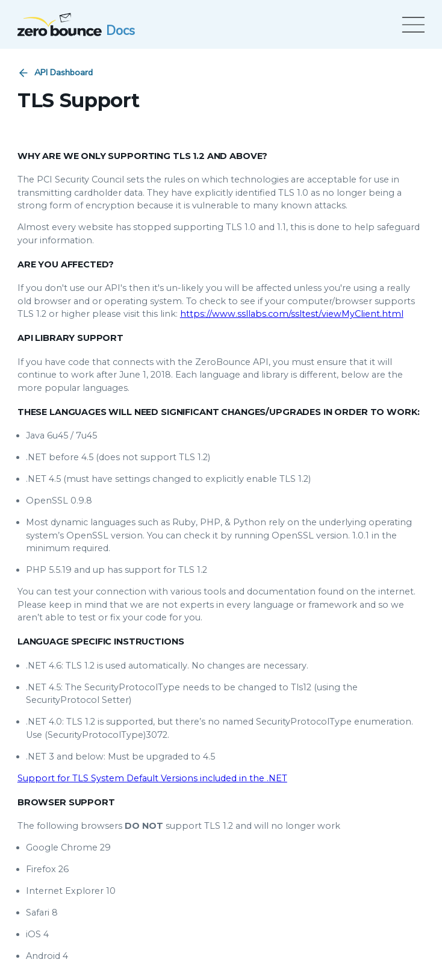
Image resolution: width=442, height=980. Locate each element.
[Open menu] (411, 25)
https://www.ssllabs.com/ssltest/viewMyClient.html (292, 314)
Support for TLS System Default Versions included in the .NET (152, 778)
